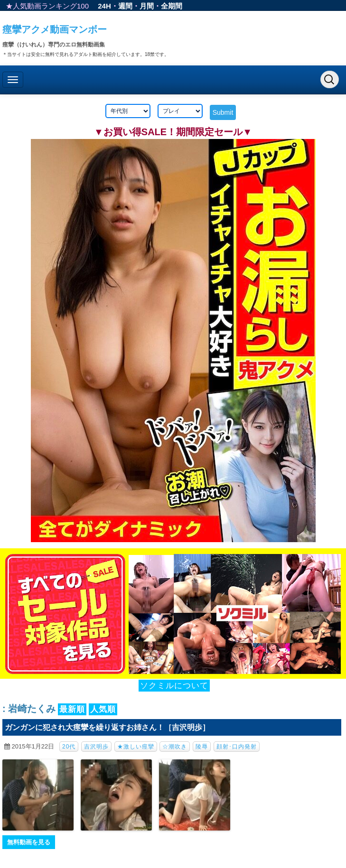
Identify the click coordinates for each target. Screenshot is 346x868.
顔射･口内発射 (237, 747)
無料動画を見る (29, 842)
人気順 (103, 709)
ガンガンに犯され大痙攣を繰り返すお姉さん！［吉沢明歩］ (107, 727)
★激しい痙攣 (136, 747)
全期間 (172, 6)
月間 (147, 6)
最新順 (72, 709)
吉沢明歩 (96, 747)
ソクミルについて (174, 686)
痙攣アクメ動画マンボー (55, 29)
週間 (125, 6)
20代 (69, 747)
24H (104, 6)
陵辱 (202, 747)
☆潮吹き (175, 747)
